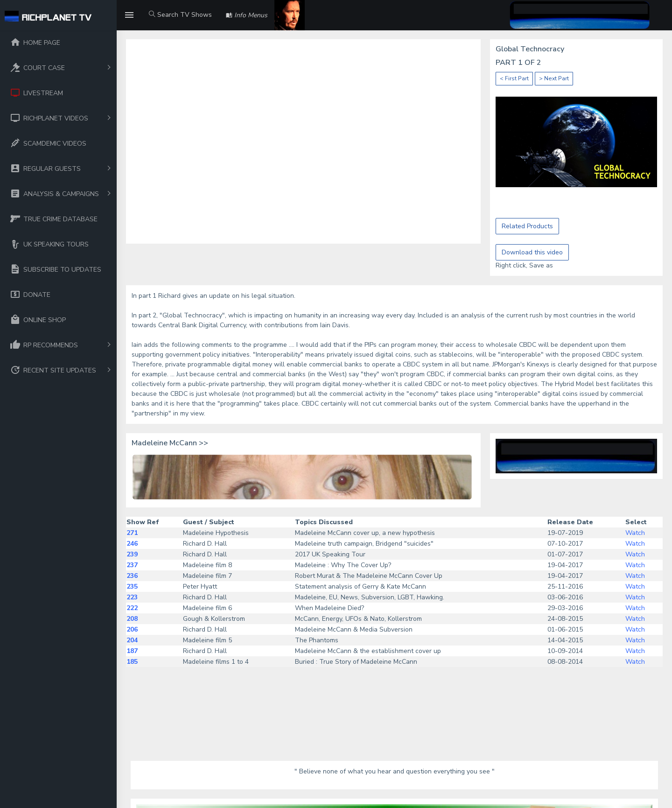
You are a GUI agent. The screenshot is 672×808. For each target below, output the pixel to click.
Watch (635, 533)
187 (132, 651)
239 (132, 554)
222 (132, 608)
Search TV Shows (180, 15)
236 (132, 576)
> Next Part (554, 78)
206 (132, 629)
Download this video (532, 252)
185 (132, 662)
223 (132, 597)
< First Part (514, 78)
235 (132, 587)
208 (132, 619)
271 (132, 533)
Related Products (527, 226)
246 (132, 544)
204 (132, 640)
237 (132, 565)
